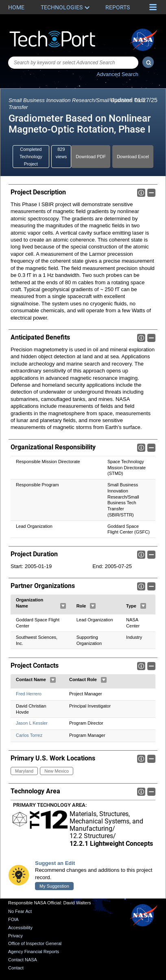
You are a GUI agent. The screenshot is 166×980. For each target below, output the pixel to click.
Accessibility (20, 928)
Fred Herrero (29, 694)
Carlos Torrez (29, 735)
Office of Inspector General (35, 943)
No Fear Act (20, 912)
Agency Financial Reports (34, 952)
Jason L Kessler (32, 723)
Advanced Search (117, 74)
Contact (16, 968)
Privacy (15, 936)
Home (16, 7)
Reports (118, 7)
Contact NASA (23, 960)
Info (141, 193)
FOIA (13, 919)
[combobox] (73, 63)
